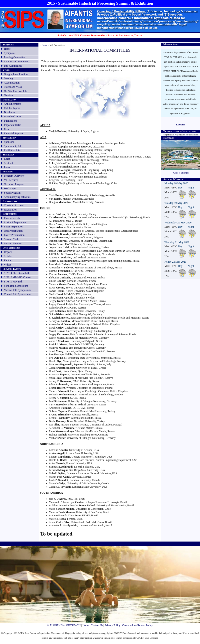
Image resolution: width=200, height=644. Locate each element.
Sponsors (9, 142)
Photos (8, 260)
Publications (11, 121)
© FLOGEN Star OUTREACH (64, 625)
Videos (8, 265)
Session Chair (11, 239)
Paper (7, 167)
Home (7, 49)
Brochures (9, 112)
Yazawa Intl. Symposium (17, 290)
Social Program (12, 193)
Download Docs (13, 117)
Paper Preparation (14, 227)
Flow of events (12, 218)
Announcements (12, 104)
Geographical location (16, 74)
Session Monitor (13, 243)
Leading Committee (15, 57)
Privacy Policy (112, 625)
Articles (8, 256)
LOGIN (180, 125)
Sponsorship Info (13, 146)
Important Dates (13, 125)
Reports (8, 252)
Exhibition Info (12, 150)
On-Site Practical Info (16, 91)
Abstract (8, 163)
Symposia (9, 53)
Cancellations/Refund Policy (138, 625)
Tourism (8, 95)
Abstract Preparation (15, 222)
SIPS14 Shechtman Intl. (17, 273)
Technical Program (14, 184)
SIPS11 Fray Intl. (13, 282)
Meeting (8, 78)
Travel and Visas (13, 87)
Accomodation (12, 83)
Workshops (10, 188)
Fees (6, 129)
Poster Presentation (14, 235)
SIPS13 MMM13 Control (18, 277)
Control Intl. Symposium (17, 294)
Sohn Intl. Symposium (16, 286)
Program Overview (14, 176)
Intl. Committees (13, 66)
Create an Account (14, 205)
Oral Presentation (13, 231)
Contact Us (97, 625)
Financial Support (14, 133)
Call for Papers (12, 108)
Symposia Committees (16, 61)
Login (7, 159)
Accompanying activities (17, 197)
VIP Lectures (11, 180)
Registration (11, 210)
